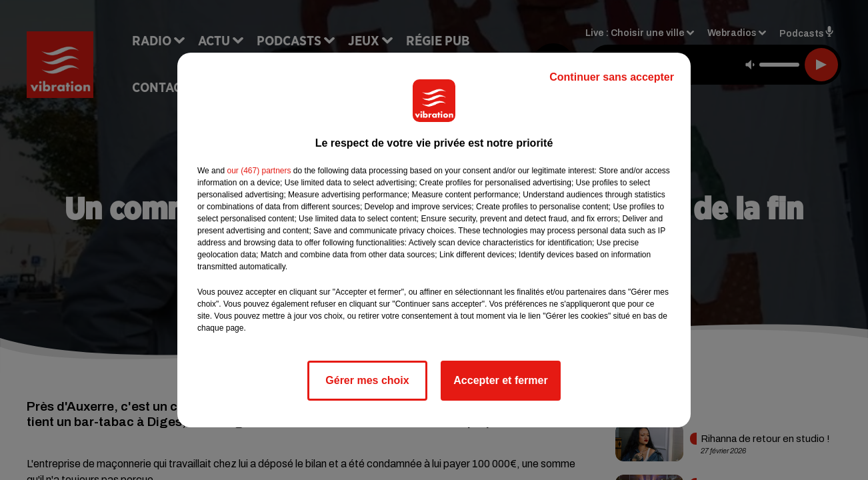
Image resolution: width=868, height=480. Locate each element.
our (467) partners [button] (259, 171)
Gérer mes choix (367, 380)
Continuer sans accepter (612, 77)
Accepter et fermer (500, 380)
